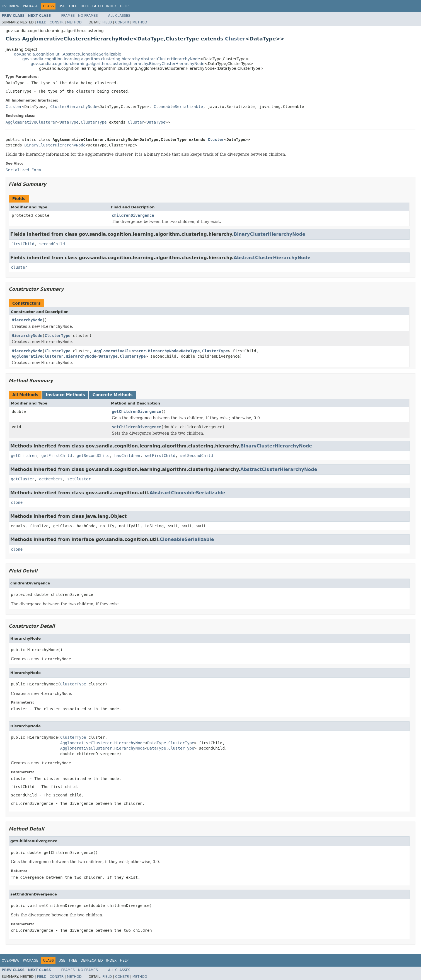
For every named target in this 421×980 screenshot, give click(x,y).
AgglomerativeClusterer (31, 122)
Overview (11, 6)
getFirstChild (57, 456)
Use (62, 6)
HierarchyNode (27, 320)
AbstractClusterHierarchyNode (272, 258)
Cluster (235, 39)
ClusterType (94, 122)
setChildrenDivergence (136, 427)
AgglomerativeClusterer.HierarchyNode (136, 351)
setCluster (79, 479)
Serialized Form (23, 170)
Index (112, 6)
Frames (68, 16)
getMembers (51, 479)
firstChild (23, 244)
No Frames (88, 16)
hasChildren (127, 456)
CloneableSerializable (178, 107)
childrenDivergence (133, 215)
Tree (73, 6)
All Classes (119, 16)
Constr (57, 22)
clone (17, 502)
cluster (19, 267)
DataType (69, 122)
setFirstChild (160, 456)
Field (42, 22)
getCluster (23, 479)
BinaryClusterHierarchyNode (55, 145)
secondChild (52, 244)
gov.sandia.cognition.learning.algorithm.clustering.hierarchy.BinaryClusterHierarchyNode (118, 64)
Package (31, 6)
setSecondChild (197, 456)
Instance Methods (65, 395)
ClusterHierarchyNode (74, 107)
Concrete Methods (113, 395)
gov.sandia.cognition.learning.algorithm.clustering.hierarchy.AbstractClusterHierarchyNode (111, 59)
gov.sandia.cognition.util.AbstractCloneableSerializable (68, 54)
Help (124, 6)
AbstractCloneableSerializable (187, 493)
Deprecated (92, 6)
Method (74, 22)
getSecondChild (93, 456)
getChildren (24, 456)
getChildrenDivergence (136, 411)
